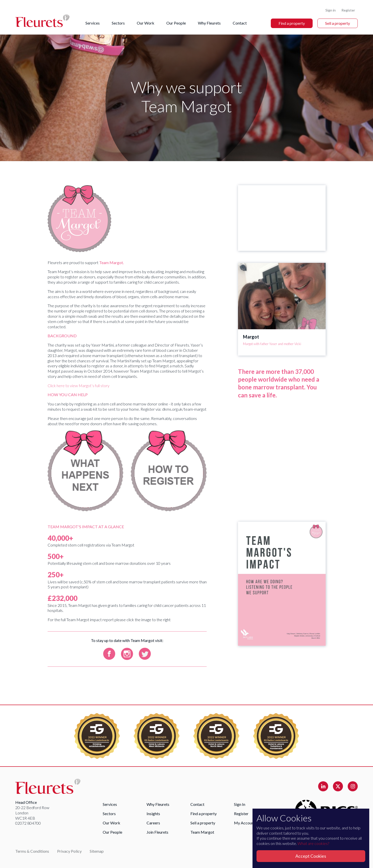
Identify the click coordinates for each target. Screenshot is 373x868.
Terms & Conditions (32, 851)
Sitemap (97, 851)
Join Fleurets (157, 832)
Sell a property (338, 23)
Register (348, 10)
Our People (176, 23)
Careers (153, 823)
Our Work (146, 23)
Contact (240, 23)
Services (93, 23)
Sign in (331, 10)
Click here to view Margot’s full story (79, 386)
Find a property (292, 23)
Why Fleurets (209, 23)
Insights (153, 813)
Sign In (240, 804)
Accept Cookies (311, 856)
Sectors (118, 23)
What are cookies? (313, 843)
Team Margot (202, 832)
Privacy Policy (69, 851)
